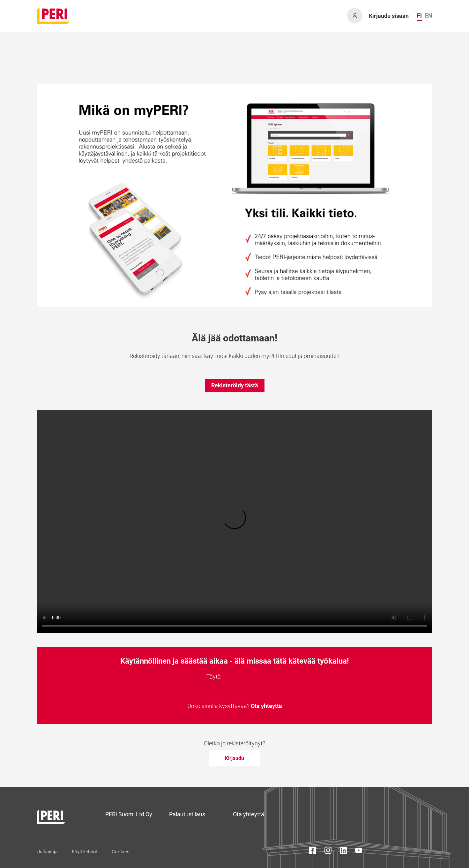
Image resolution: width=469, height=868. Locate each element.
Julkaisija (48, 852)
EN (429, 15)
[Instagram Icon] (328, 852)
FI (419, 15)
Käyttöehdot (85, 852)
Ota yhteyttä (266, 706)
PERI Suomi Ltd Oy (129, 814)
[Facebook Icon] (313, 852)
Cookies (121, 852)
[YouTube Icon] (359, 852)
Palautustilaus (187, 814)
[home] (54, 16)
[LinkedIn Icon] (343, 852)
